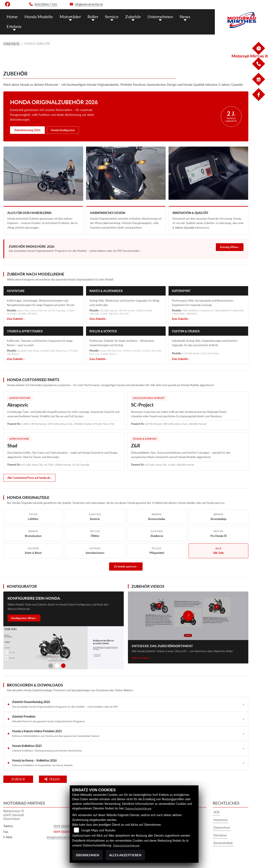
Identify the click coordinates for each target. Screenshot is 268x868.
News (180, 16)
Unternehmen (156, 16)
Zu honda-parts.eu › (126, 566)
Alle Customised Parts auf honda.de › (29, 478)
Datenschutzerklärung (139, 808)
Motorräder (68, 16)
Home (12, 16)
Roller (90, 16)
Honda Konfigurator (63, 130)
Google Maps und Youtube (98, 830)
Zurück (21, 779)
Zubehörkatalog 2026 (27, 130)
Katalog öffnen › (230, 247)
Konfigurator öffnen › (24, 618)
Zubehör (129, 16)
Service (108, 16)
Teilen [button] (57, 779)
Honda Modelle (38, 16)
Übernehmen (87, 855)
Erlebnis (14, 26)
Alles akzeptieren (125, 855)
